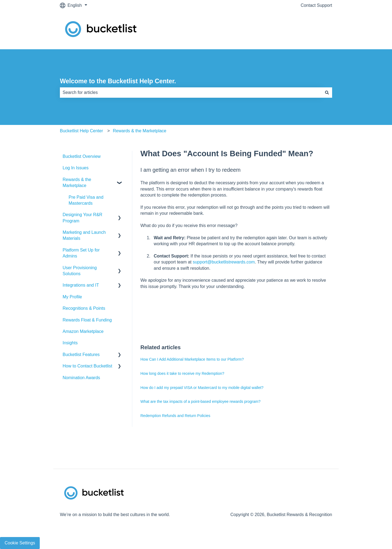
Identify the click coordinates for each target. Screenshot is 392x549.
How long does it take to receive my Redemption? (182, 373)
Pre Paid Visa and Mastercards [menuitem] (86, 200)
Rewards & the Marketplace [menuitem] (77, 183)
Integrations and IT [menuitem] (81, 285)
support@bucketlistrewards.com (224, 262)
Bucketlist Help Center (81, 131)
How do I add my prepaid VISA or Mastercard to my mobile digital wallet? (202, 388)
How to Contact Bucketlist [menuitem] (87, 366)
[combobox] (191, 93)
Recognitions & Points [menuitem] (84, 308)
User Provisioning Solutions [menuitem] (80, 271)
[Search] (327, 93)
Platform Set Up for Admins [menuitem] (81, 253)
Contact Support (316, 5)
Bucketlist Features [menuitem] (81, 355)
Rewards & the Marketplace (140, 131)
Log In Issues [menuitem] (76, 168)
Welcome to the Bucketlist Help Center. (118, 81)
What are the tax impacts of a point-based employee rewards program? (200, 401)
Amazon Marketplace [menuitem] (83, 331)
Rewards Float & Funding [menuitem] (87, 320)
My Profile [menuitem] (72, 297)
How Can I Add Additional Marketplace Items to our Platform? (192, 359)
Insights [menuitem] (70, 343)
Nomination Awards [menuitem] (81, 378)
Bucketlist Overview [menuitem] (82, 156)
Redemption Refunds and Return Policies (175, 416)
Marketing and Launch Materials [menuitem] (84, 235)
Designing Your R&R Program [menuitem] (82, 218)
